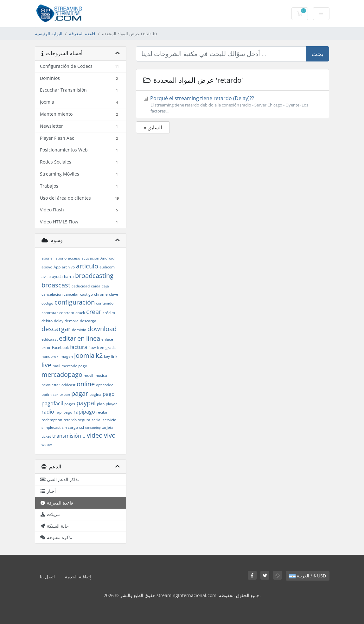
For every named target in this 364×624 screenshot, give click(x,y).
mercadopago (62, 374)
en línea (89, 338)
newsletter (51, 385)
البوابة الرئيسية (49, 33)
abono (61, 258)
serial (96, 420)
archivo (68, 267)
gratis (111, 347)
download (102, 329)
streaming (93, 428)
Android (107, 258)
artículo (87, 266)
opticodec (105, 385)
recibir (102, 412)
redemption (52, 420)
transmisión (67, 436)
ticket (46, 436)
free (101, 347)
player (111, 404)
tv (84, 436)
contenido (105, 303)
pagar (80, 393)
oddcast (68, 385)
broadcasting (94, 276)
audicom (107, 267)
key (107, 356)
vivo (110, 435)
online (86, 384)
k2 (99, 355)
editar (67, 338)
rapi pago (64, 412)
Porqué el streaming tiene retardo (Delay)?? (233, 104)
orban (65, 394)
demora (72, 321)
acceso (74, 258)
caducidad (81, 286)
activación (90, 258)
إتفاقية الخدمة (78, 577)
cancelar (71, 294)
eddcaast (50, 339)
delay (59, 321)
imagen (66, 356)
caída (96, 286)
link (114, 356)
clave (114, 294)
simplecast (51, 427)
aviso (46, 277)
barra (69, 277)
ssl (82, 427)
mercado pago (74, 366)
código (47, 303)
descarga (88, 321)
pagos (70, 404)
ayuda (57, 277)
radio (48, 412)
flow (92, 347)
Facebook (60, 347)
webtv (47, 444)
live (46, 365)
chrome (101, 294)
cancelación (52, 294)
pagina (95, 394)
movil (88, 375)
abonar (48, 258)
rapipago (84, 412)
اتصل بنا (47, 577)
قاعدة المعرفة (82, 33)
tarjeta (108, 427)
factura (79, 347)
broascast (56, 285)
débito (47, 321)
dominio (79, 330)
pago (109, 394)
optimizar (50, 394)
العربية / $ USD (308, 576)
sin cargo (70, 427)
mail (56, 366)
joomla (84, 355)
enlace (107, 339)
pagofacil (52, 403)
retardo (70, 420)
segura (84, 420)
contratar (50, 313)
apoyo (47, 267)
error (46, 347)
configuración (75, 302)
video (95, 435)
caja (105, 286)
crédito (109, 313)
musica (101, 375)
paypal (86, 403)
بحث (318, 54)
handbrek (50, 356)
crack (80, 313)
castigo (86, 294)
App (57, 267)
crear (94, 312)
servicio (109, 420)
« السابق (153, 127)
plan (101, 404)
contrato (67, 313)
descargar (56, 329)
